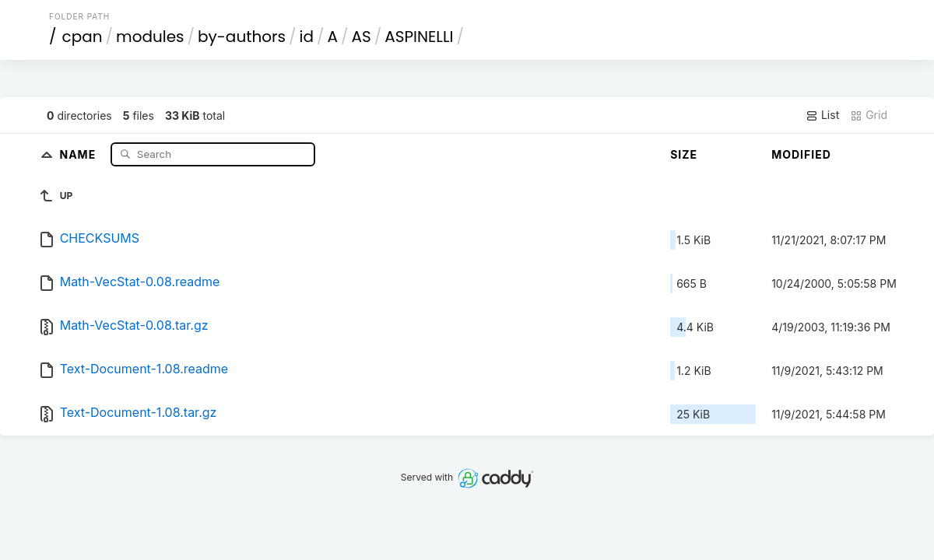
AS (362, 37)
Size (684, 154)
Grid (869, 115)
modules (150, 37)
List (822, 115)
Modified (801, 154)
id (307, 37)
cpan (83, 37)
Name (80, 154)
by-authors (242, 37)
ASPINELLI (419, 37)
